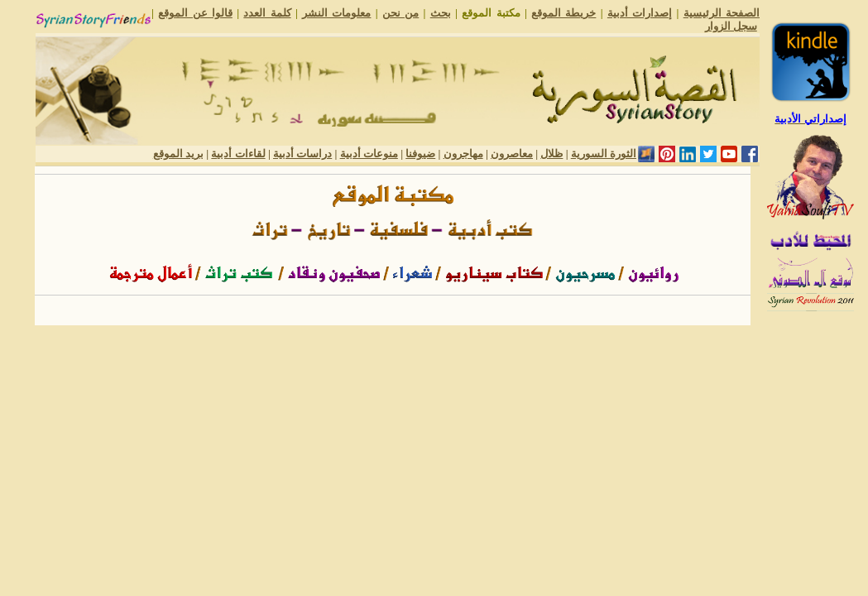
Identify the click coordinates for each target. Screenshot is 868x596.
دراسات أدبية (302, 154)
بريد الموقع (178, 154)
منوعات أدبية (369, 154)
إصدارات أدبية (640, 13)
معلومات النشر (336, 13)
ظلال (551, 154)
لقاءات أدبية (238, 154)
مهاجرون (463, 154)
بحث (441, 13)
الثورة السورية (604, 154)
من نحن (400, 13)
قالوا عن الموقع (195, 13)
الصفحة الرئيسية (722, 13)
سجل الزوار (731, 26)
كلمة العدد (267, 13)
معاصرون (512, 154)
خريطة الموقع (563, 13)
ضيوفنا (420, 154)
